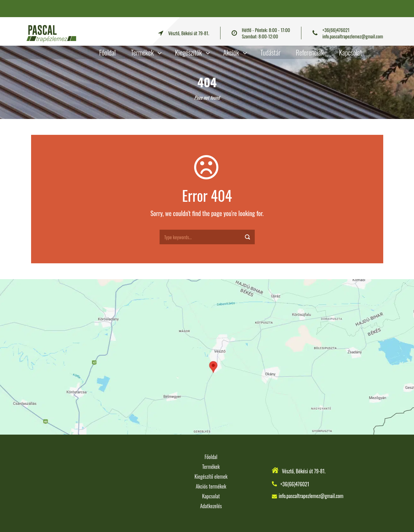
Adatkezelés (211, 506)
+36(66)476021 (336, 30)
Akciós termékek (211, 486)
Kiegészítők (189, 52)
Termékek (142, 52)
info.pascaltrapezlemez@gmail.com (353, 36)
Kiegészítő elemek (211, 476)
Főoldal (108, 52)
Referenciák (310, 52)
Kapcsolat (351, 52)
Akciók (231, 52)
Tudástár (271, 52)
